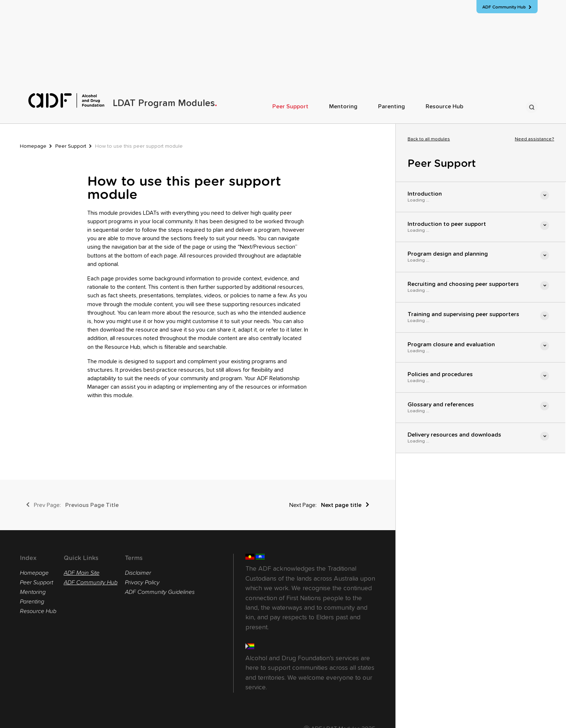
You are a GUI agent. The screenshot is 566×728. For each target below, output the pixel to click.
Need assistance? (534, 139)
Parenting (392, 106)
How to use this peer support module (139, 146)
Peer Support (290, 106)
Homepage (33, 146)
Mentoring (343, 106)
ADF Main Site (82, 573)
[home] (123, 101)
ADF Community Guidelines (160, 592)
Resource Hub (444, 106)
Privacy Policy (142, 582)
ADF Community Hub (91, 582)
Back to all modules (429, 139)
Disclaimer (138, 573)
